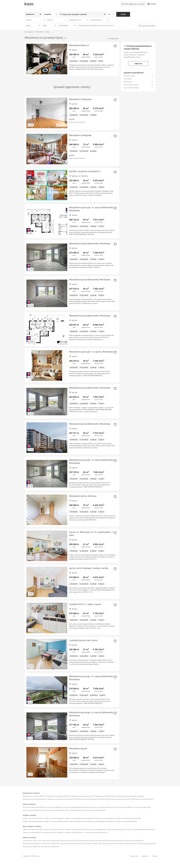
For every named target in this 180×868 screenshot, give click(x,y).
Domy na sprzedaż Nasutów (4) (95, 810)
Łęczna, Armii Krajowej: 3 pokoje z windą (89, 568)
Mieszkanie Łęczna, (78, 748)
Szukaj (123, 14)
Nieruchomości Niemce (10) (93, 844)
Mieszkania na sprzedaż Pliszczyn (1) (120, 799)
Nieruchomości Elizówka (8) (32, 847)
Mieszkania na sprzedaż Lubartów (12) (108, 796)
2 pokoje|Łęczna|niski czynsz (83, 640)
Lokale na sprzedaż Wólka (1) (32, 832)
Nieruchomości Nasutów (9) (128, 844)
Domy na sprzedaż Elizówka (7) (103, 807)
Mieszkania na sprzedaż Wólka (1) (143, 799)
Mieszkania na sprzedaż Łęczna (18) (83, 796)
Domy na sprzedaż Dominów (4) (54, 810)
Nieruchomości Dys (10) (110, 844)
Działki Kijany (128, 82)
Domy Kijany (128, 79)
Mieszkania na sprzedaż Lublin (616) (34, 796)
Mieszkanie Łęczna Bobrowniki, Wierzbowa (90, 243)
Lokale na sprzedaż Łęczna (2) (116, 829)
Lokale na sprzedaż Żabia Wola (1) (97, 832)
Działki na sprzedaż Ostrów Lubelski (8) (128, 818)
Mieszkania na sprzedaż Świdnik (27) (59, 796)
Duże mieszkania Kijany (131, 88)
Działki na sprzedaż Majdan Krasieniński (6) (101, 821)
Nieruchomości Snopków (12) (32, 844)
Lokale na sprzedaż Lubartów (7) (54, 829)
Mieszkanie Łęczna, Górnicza (83, 496)
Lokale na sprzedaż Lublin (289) (33, 829)
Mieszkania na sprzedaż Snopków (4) (133, 796)
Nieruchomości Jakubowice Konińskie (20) (112, 841)
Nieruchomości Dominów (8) (146, 844)
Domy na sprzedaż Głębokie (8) (53, 807)
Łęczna (75, 104)
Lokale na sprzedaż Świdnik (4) (75, 829)
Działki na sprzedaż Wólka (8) (54, 821)
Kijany (47, 32)
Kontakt (155, 856)
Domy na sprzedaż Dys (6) (142, 807)
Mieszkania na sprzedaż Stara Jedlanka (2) (61, 799)
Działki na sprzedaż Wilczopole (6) (126, 821)
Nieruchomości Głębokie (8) (50, 847)
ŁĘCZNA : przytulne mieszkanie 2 (85, 171)
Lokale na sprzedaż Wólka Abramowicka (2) (141, 829)
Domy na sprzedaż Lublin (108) (33, 807)
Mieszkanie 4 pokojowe (80, 135)
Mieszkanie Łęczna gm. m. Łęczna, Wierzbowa (91, 352)
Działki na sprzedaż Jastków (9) (105, 818)
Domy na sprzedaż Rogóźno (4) (33, 810)
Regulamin (145, 856)
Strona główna (29, 32)
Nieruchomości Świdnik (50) (51, 841)
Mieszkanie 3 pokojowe (80, 99)
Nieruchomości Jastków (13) (135, 841)
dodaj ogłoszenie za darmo (133, 4)
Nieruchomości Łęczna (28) (69, 841)
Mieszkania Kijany (129, 76)
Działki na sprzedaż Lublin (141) (33, 818)
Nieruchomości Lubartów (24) (88, 841)
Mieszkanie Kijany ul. (79, 45)
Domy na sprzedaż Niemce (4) (75, 810)
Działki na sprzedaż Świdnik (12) (54, 818)
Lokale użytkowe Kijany (131, 85)
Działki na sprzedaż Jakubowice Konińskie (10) (80, 818)
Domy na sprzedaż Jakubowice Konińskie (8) (78, 807)
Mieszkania (40, 32)
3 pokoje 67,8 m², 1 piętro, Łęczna (85, 604)
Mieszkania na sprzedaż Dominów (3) (35, 799)
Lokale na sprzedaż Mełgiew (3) (96, 829)
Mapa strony (134, 856)
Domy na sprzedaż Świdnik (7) (124, 807)
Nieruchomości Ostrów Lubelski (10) (72, 844)
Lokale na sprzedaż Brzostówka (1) (53, 832)
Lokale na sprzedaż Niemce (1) (75, 832)
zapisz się (138, 63)
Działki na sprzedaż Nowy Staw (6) (75, 821)
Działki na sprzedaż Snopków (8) (33, 821)
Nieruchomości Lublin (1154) (32, 841)
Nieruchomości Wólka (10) (51, 844)
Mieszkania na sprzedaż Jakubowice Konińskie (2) (91, 799)
